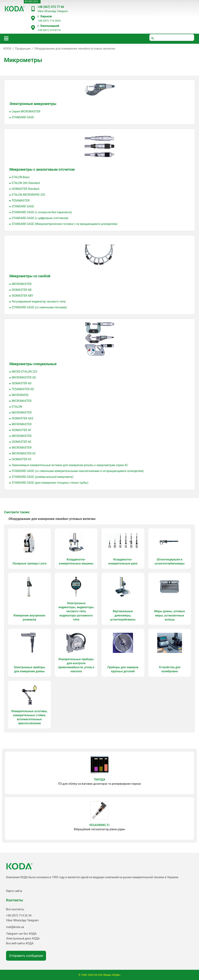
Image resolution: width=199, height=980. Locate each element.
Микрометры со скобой (30, 276)
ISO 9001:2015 (31, 2)
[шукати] (172, 37)
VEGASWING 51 (99, 825)
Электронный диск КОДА (23, 938)
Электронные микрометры (33, 104)
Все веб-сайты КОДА (20, 943)
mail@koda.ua (15, 927)
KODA (7, 49)
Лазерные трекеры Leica (29, 564)
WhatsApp (50, 11)
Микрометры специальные (33, 364)
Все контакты (15, 909)
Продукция (23, 49)
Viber (41, 11)
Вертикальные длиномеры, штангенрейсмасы (123, 615)
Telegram (62, 11)
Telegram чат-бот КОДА (21, 934)
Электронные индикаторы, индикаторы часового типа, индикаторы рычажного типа (76, 611)
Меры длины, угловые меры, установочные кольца (170, 615)
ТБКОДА (100, 780)
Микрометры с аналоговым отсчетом (42, 169)
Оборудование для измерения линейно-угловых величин (75, 49)
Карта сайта (14, 891)
